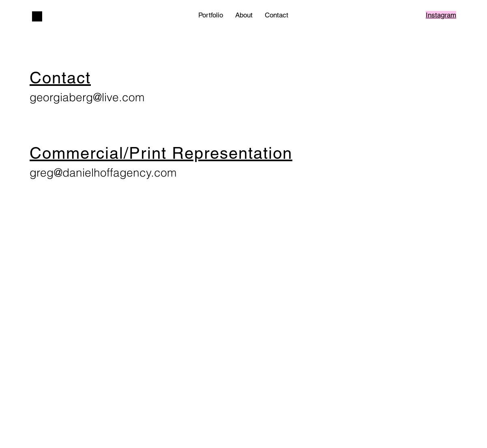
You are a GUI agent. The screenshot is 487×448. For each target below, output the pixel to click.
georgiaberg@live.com (87, 97)
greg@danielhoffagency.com (103, 173)
